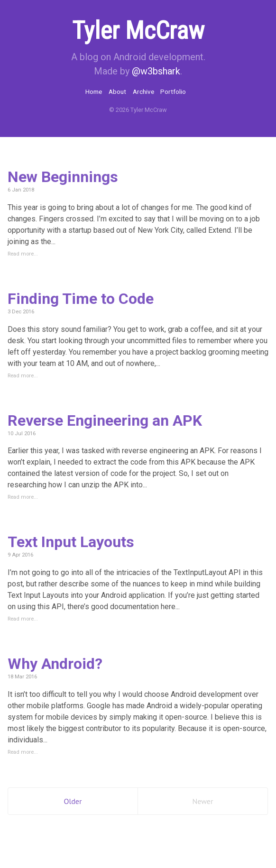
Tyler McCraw (138, 31)
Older (73, 801)
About (117, 91)
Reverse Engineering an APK (105, 420)
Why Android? (55, 664)
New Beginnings (63, 177)
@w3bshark (156, 71)
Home (94, 91)
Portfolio (173, 91)
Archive (143, 91)
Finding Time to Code (81, 299)
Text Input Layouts (71, 542)
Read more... (23, 254)
